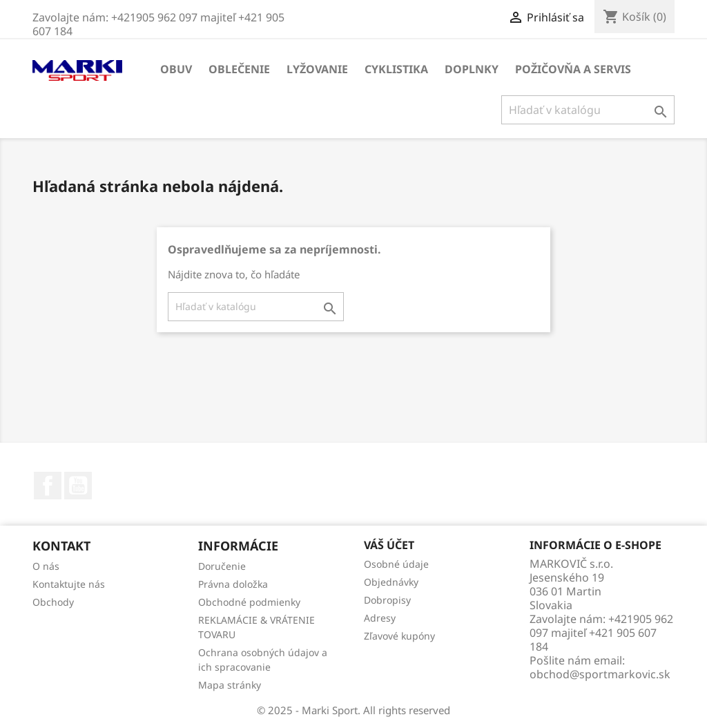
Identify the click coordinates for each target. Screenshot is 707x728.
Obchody (53, 602)
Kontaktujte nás (69, 584)
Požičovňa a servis (573, 69)
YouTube (78, 486)
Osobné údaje (396, 564)
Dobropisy (387, 600)
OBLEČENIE (239, 69)
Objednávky (391, 582)
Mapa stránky (230, 685)
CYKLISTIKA (396, 69)
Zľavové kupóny (399, 636)
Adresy (380, 618)
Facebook (48, 486)
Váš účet (389, 545)
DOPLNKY (472, 69)
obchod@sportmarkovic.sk (600, 674)
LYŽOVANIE (317, 69)
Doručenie (222, 566)
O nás (46, 566)
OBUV (176, 69)
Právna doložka (233, 584)
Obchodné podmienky (249, 602)
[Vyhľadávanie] (588, 110)
